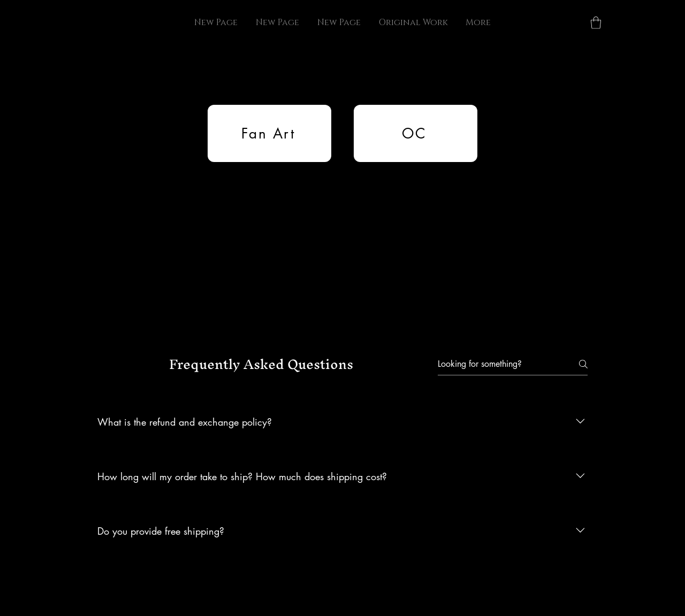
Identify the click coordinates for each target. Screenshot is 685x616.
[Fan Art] (269, 133)
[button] (596, 23)
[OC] (416, 133)
